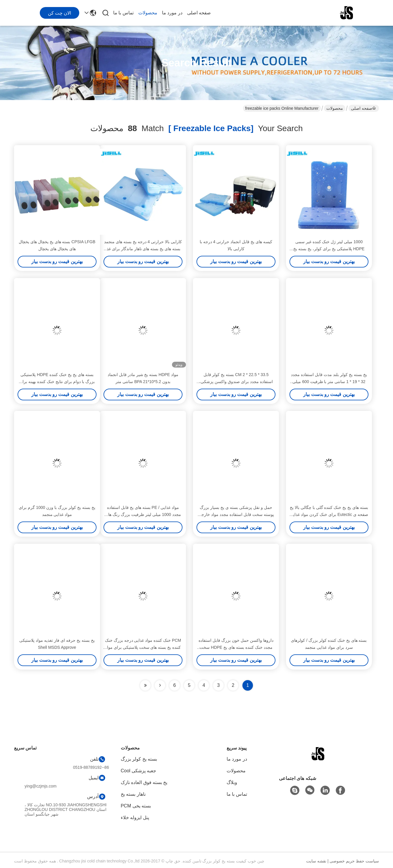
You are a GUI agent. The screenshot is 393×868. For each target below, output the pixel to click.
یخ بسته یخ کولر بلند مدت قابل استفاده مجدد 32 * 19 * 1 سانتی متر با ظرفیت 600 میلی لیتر (329, 382)
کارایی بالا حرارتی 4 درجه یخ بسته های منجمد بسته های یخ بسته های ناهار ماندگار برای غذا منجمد (143, 249)
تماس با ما (123, 13)
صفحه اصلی (199, 13)
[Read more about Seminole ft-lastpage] (145, 685)
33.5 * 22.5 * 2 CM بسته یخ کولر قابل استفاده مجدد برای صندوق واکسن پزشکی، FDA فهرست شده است (236, 382)
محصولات (148, 13)
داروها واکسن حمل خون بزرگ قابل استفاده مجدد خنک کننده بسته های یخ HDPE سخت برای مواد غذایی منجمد (236, 647)
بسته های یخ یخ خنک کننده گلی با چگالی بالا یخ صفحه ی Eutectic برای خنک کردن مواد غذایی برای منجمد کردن (329, 514)
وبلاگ (232, 782)
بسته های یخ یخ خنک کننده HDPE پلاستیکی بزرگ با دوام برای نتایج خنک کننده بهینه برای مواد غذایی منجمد (57, 382)
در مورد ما (172, 13)
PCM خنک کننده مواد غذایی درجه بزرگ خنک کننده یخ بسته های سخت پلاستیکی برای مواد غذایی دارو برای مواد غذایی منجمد (143, 647)
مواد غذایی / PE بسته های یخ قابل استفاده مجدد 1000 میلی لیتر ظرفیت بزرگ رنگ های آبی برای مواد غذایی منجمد (143, 514)
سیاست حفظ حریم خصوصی (354, 861)
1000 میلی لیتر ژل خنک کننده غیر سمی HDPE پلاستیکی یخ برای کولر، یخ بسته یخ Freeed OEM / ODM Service (329, 249)
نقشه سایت (316, 861)
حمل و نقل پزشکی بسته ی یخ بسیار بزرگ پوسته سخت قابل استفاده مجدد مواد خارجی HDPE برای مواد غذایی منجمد (236, 514)
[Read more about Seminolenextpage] (160, 685)
